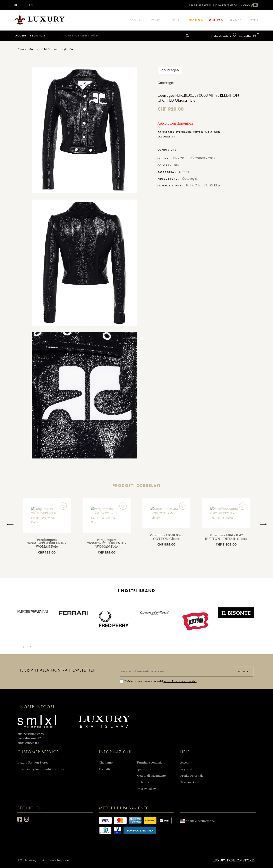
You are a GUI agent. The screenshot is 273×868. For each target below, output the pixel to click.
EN (31, 5)
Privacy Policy (146, 789)
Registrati (38, 36)
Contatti (104, 769)
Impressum (64, 860)
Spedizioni (144, 769)
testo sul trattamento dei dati (180, 681)
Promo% (196, 20)
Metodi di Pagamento (151, 776)
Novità (253, 20)
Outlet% (216, 20)
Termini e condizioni (151, 763)
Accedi (20, 36)
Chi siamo (106, 763)
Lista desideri (224, 35)
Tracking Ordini (191, 782)
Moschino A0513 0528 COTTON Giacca (32, 524)
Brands (235, 20)
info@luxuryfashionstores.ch (47, 769)
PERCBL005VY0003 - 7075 (194, 158)
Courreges (190, 179)
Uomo (156, 20)
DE (16, 5)
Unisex (176, 20)
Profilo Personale (192, 776)
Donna (137, 20)
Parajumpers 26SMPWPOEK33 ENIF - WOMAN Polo (92, 525)
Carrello (249, 35)
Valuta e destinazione (197, 821)
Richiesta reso (146, 782)
